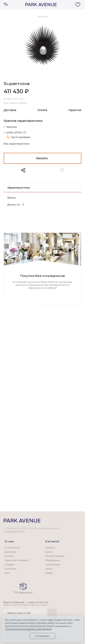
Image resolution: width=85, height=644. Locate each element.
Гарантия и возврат (17, 560)
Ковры (49, 573)
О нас (9, 542)
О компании (12, 548)
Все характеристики (16, 144)
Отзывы (9, 564)
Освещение (53, 560)
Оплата (42, 110)
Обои (49, 569)
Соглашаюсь (43, 636)
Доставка (10, 110)
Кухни (49, 552)
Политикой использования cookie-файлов (29, 629)
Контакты (10, 569)
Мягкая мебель (55, 556)
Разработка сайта (14, 531)
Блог (7, 573)
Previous (23, 72)
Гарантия (75, 110)
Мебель (50, 548)
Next (62, 72)
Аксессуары (53, 564)
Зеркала (11, 127)
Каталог (53, 542)
